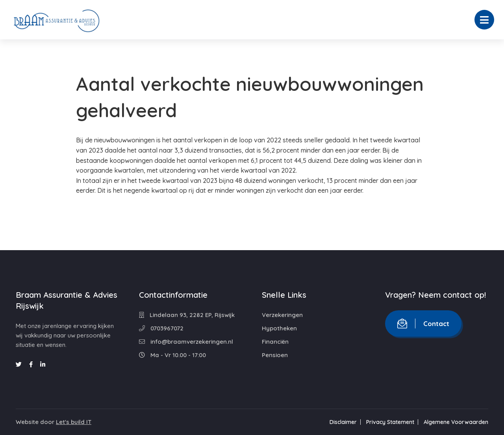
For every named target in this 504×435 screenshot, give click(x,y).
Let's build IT (74, 422)
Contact (423, 323)
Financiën (275, 342)
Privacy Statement (390, 422)
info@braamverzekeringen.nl (186, 342)
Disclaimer (343, 422)
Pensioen (275, 355)
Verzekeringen (282, 315)
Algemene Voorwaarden (456, 422)
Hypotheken (279, 328)
